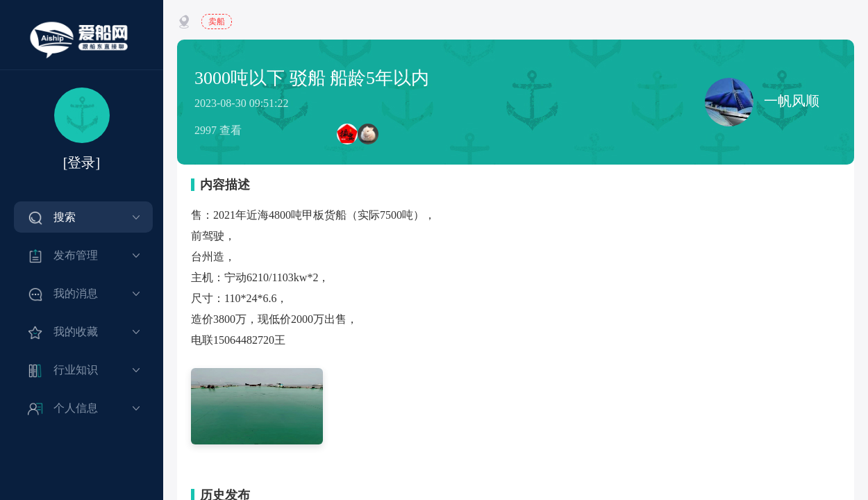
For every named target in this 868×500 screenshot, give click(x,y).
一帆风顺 (762, 102)
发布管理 (76, 255)
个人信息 (76, 408)
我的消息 (76, 293)
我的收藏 (76, 332)
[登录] (82, 162)
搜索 (65, 217)
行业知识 (76, 370)
